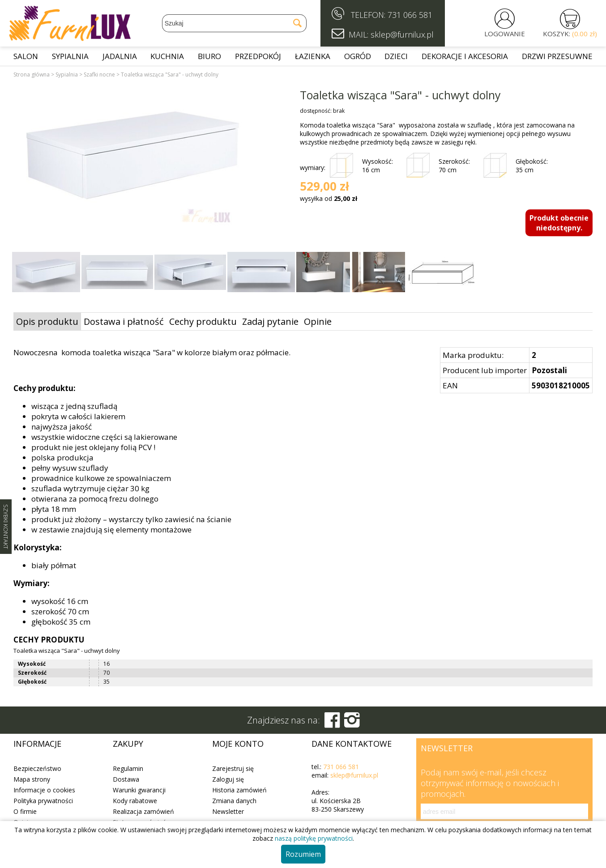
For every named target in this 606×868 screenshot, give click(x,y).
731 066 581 (410, 15)
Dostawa (126, 779)
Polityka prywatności (43, 801)
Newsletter (228, 811)
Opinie (318, 321)
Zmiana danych (234, 801)
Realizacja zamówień (143, 811)
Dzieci (396, 56)
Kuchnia (167, 56)
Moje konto (238, 744)
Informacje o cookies (44, 790)
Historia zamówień (239, 790)
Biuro (209, 56)
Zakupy (128, 744)
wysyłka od (329, 198)
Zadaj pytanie (270, 321)
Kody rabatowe (135, 801)
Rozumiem (303, 854)
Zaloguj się (228, 779)
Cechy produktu (203, 321)
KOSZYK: (570, 34)
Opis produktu (47, 321)
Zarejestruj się (233, 768)
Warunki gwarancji (139, 790)
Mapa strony (32, 779)
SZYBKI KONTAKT (6, 527)
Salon (26, 56)
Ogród (358, 56)
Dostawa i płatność (124, 321)
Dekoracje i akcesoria (465, 56)
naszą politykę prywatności (314, 838)
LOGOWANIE (505, 34)
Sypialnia (70, 56)
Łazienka (313, 56)
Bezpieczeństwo (37, 768)
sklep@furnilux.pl (354, 775)
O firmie (25, 811)
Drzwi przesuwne (557, 56)
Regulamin (128, 768)
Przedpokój (258, 56)
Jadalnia (120, 56)
